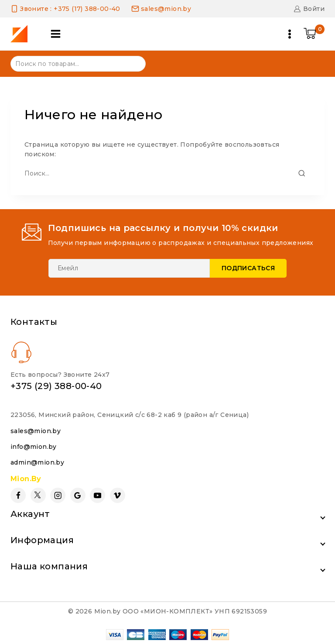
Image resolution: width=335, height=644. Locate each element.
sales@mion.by (36, 430)
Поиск (134, 63)
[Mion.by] (22, 34)
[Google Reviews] (78, 495)
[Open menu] (290, 34)
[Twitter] (38, 495)
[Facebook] (18, 495)
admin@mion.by (37, 462)
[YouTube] (97, 495)
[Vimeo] (118, 495)
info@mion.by (34, 446)
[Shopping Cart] (314, 34)
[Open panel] (56, 34)
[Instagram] (58, 495)
